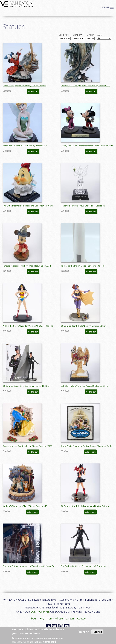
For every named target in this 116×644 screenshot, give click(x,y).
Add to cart (33, 92)
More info (49, 642)
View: (100, 35)
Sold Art (64, 35)
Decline (84, 632)
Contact (82, 618)
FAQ (42, 618)
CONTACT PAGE (40, 612)
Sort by (77, 35)
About (33, 618)
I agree (97, 632)
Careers (70, 618)
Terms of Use (55, 618)
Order (90, 35)
